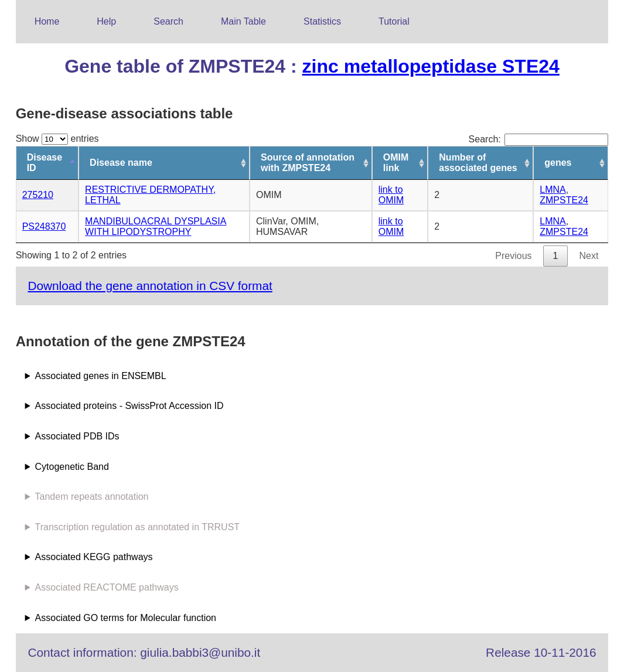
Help (106, 21)
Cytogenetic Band (72, 467)
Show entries (57, 139)
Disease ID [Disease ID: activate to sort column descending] (45, 163)
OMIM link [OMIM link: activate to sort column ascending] (396, 163)
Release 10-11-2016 (541, 652)
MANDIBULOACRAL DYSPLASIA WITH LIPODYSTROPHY (156, 226)
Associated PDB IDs (77, 436)
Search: (539, 139)
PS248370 (44, 226)
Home (47, 21)
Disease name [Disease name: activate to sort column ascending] (121, 163)
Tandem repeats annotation (92, 497)
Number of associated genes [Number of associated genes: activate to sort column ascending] (478, 163)
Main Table (243, 21)
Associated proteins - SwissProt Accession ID (129, 406)
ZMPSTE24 (564, 200)
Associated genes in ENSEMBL (101, 376)
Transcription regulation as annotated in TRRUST (138, 527)
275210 (38, 195)
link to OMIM (391, 195)
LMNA (553, 190)
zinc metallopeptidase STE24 (431, 66)
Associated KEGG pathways (94, 557)
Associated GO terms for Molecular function (126, 618)
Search (168, 21)
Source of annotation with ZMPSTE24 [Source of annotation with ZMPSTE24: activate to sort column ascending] (308, 163)
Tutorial (394, 21)
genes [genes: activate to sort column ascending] (558, 163)
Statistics (322, 21)
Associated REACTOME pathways (107, 587)
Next (589, 256)
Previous (513, 256)
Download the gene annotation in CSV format (150, 286)
